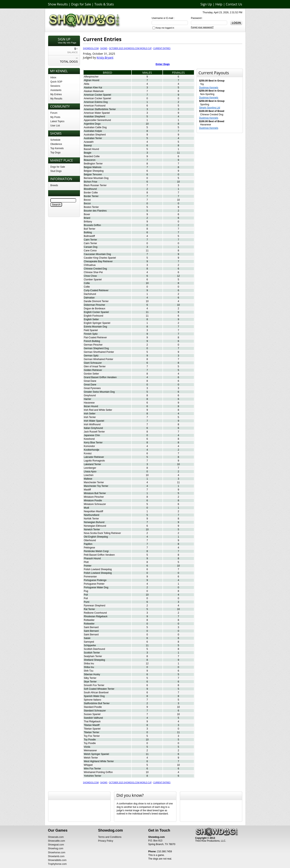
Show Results (58, 4)
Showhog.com (56, 848)
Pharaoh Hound (92, 558)
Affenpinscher (91, 77)
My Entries (56, 94)
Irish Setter (90, 414)
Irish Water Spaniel (94, 421)
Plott (86, 562)
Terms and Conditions (110, 837)
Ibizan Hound (91, 406)
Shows (104, 48)
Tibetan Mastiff (92, 725)
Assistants (56, 90)
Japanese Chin (92, 435)
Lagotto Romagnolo (94, 461)
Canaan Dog (91, 247)
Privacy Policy (106, 841)
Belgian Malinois (93, 167)
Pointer (88, 566)
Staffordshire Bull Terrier (97, 703)
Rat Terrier (89, 609)
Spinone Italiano (92, 700)
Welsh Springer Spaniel (96, 754)
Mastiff (87, 490)
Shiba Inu (89, 664)
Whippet (88, 765)
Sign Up (206, 4)
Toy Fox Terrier (92, 736)
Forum (54, 113)
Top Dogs (55, 153)
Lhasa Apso (90, 472)
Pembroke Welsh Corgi (96, 551)
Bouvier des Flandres (95, 211)
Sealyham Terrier (93, 656)
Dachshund (90, 294)
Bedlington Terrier (93, 164)
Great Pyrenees (92, 388)
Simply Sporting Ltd (210, 108)
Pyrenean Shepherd (95, 606)
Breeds (54, 185)
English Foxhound (93, 316)
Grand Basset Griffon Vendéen (100, 377)
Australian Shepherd (95, 135)
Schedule (55, 140)
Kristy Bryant (105, 57)
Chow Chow (90, 276)
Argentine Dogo (92, 124)
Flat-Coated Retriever (95, 337)
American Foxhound (95, 106)
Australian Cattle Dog (95, 127)
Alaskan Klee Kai (93, 88)
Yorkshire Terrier (93, 776)
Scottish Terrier (92, 653)
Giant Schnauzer (93, 363)
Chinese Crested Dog (95, 269)
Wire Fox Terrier (92, 769)
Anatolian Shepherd (94, 117)
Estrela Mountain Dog (95, 327)
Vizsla (87, 747)
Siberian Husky (92, 674)
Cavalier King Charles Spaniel (100, 258)
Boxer (87, 214)
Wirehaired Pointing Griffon (98, 772)
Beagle (88, 153)
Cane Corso (90, 251)
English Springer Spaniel (97, 323)
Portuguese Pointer (94, 584)
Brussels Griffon (92, 225)
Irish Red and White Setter (98, 410)
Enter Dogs (163, 64)
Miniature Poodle (93, 501)
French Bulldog (92, 341)
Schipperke (90, 645)
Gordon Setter (91, 374)
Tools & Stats (104, 4)
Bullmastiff (89, 236)
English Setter (91, 319)
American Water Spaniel (97, 113)
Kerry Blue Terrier (93, 443)
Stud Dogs (56, 171)
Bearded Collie (92, 156)
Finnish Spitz (91, 334)
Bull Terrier (90, 229)
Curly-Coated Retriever (96, 290)
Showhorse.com (57, 853)
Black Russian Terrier (95, 185)
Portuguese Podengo (95, 580)
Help (219, 4)
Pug (86, 591)
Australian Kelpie (93, 131)
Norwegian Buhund (94, 522)
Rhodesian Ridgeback (96, 616)
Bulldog (88, 232)
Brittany (88, 222)
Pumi (86, 602)
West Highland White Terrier (99, 761)
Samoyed (89, 642)
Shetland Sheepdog (94, 660)
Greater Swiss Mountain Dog (99, 392)
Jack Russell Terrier (94, 432)
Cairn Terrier (90, 240)
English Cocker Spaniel (96, 312)
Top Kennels (57, 148)
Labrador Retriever (94, 457)
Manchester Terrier (94, 482)
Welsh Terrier (91, 758)
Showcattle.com (56, 841)
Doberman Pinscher (94, 305)
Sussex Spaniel (92, 714)
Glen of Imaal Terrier (95, 366)
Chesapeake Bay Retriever (98, 261)
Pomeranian (90, 577)
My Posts (55, 117)
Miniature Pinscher (94, 497)
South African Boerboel (96, 693)
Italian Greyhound (93, 428)
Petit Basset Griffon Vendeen (99, 555)
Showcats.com (56, 837)
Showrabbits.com (57, 860)
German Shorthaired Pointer (99, 352)
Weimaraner (90, 750)
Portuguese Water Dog (96, 587)
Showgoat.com (56, 845)
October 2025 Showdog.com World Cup (130, 48)
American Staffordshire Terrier (100, 109)
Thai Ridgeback (92, 721)
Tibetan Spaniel (92, 729)
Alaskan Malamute (94, 91)
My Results (56, 99)
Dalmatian (89, 298)
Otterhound (90, 540)
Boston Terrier (91, 207)
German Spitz (91, 356)
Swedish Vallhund (93, 718)
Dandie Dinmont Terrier (96, 301)
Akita (86, 84)
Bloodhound (90, 189)
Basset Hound (91, 149)
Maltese (88, 479)
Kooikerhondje (92, 450)
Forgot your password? (202, 27)
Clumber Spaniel (93, 280)
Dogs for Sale (81, 4)
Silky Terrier (90, 678)
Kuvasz (88, 453)
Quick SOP (56, 82)
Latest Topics (57, 121)
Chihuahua (90, 265)
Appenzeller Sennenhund (97, 120)
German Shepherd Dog (96, 348)
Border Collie (91, 193)
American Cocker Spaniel (97, 95)
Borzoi (87, 200)
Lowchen (89, 475)
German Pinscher (93, 345)
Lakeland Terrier (92, 464)
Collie (87, 283)
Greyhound (90, 395)
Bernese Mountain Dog (96, 178)
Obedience (56, 144)
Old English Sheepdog (96, 537)
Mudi (86, 508)
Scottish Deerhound (94, 649)
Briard (87, 218)
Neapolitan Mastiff (93, 511)
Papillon (88, 544)
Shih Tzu (89, 671)
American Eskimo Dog (96, 102)
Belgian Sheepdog (94, 171)
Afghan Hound (92, 80)
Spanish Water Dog (94, 696)
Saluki (87, 638)
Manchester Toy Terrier (96, 486)
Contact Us (234, 4)
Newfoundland (92, 515)
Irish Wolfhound (92, 424)
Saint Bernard (91, 627)
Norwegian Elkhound (95, 526)
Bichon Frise (91, 182)
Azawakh (89, 142)
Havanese (89, 403)
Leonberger (90, 468)
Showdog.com (91, 48)
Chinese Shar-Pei (93, 272)
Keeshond (89, 439)
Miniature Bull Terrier (95, 493)
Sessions (55, 86)
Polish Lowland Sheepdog (98, 569)
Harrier (88, 399)
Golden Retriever (93, 370)
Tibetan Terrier (92, 732)
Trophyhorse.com (57, 864)
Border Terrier (91, 196)
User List (55, 126)
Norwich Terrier (92, 529)
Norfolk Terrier (91, 519)
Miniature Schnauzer (95, 504)
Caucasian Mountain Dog (97, 254)
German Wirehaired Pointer (98, 359)
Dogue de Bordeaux (95, 309)
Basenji (88, 146)
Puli (86, 595)
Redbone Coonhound (95, 613)
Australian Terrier (93, 138)
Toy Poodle (90, 740)
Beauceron (90, 160)
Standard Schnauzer (95, 711)
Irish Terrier (90, 417)
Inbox (53, 77)
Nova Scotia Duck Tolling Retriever (102, 533)
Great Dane (90, 381)
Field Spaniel (91, 330)
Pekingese (89, 548)
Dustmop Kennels (209, 88)
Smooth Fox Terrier (94, 685)
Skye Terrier (90, 682)
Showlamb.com (56, 856)
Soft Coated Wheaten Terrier (99, 689)
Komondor (89, 446)
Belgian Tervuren (93, 174)
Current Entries (162, 48)
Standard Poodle (93, 707)
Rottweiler (89, 620)
